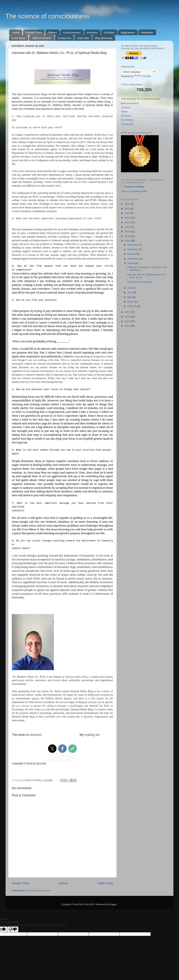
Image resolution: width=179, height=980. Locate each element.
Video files (83, 38)
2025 (128, 209)
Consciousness (72, 32)
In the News (19, 38)
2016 (128, 317)
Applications (128, 32)
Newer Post (20, 883)
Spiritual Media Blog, (77, 677)
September (134, 259)
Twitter (124, 112)
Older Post (105, 883)
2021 (128, 227)
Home (16, 32)
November (133, 249)
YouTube (126, 107)
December (133, 245)
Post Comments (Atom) (38, 891)
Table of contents (42, 38)
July (130, 288)
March (131, 302)
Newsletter (147, 32)
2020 (128, 231)
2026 (128, 204)
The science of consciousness (48, 16)
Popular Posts (34, 32)
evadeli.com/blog (134, 187)
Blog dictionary (104, 38)
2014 (128, 326)
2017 (128, 312)
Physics (52, 32)
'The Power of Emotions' (140, 282)
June (130, 292)
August (131, 263)
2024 (128, 213)
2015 (128, 321)
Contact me (64, 38)
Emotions (92, 32)
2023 (128, 218)
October (132, 254)
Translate (142, 76)
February (133, 306)
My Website (127, 120)
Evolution (109, 32)
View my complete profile (134, 191)
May (130, 297)
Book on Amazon (130, 103)
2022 (128, 222)
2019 (128, 236)
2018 (128, 241)
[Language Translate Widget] (138, 72)
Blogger (113, 904)
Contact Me (127, 124)
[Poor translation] (13, 929)
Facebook (126, 116)
